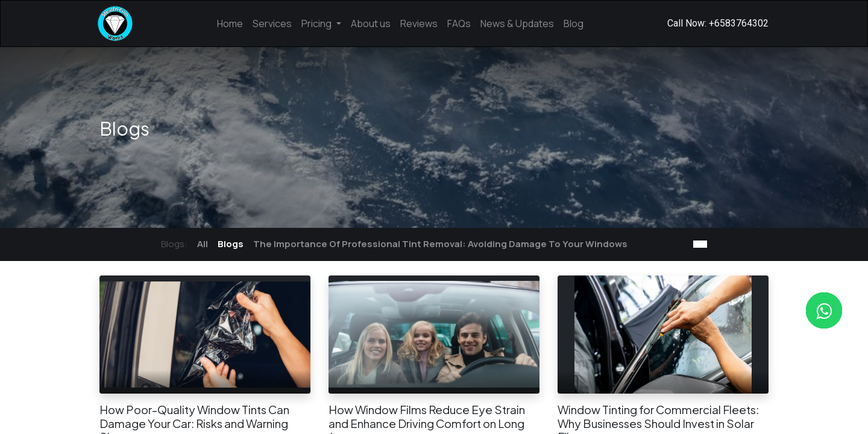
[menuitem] (230, 24)
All (203, 244)
